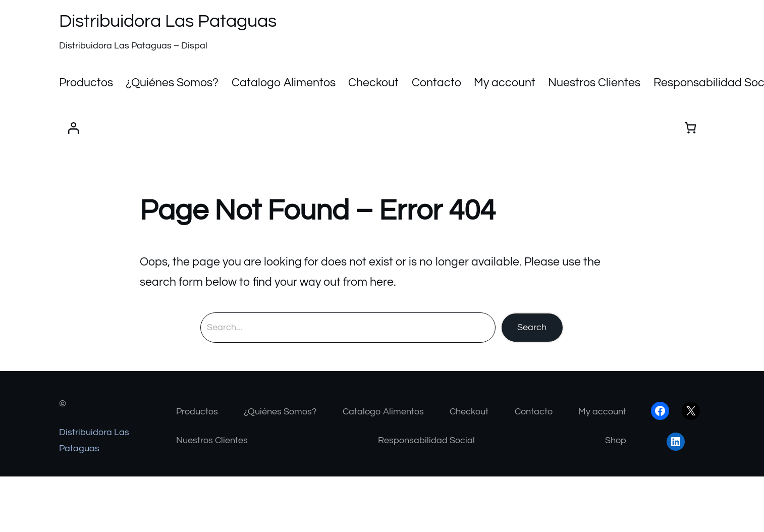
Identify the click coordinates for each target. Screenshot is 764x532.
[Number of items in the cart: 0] (691, 128)
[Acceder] (73, 128)
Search (532, 327)
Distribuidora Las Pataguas (168, 21)
